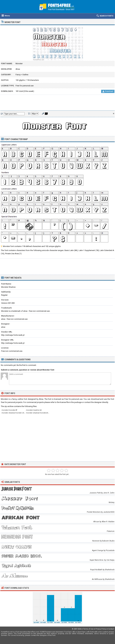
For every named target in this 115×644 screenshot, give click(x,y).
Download (108, 91)
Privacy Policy (101, 629)
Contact (111, 629)
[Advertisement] (57, 103)
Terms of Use (88, 629)
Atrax (18, 69)
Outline (25, 75)
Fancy (18, 75)
